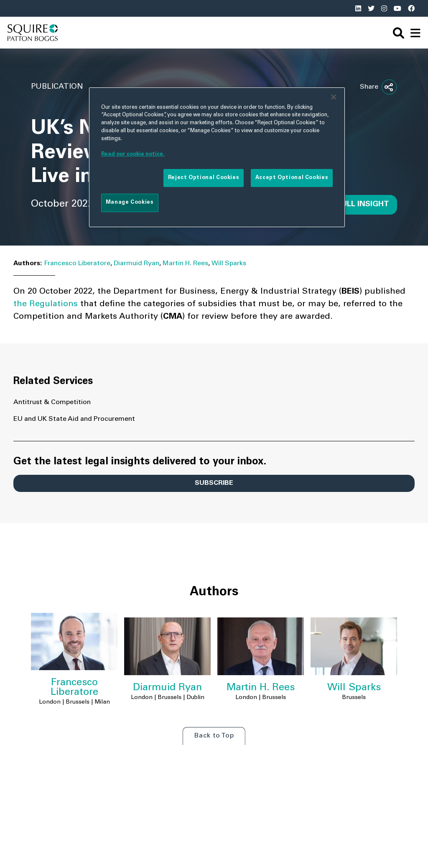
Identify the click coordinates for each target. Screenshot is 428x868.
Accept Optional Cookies (292, 178)
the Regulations (46, 305)
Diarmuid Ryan (136, 264)
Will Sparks (229, 264)
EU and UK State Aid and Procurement (74, 419)
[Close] (334, 97)
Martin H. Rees (185, 264)
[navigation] (415, 33)
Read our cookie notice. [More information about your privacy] (133, 154)
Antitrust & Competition (52, 402)
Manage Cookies (130, 202)
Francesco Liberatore (77, 264)
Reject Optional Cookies (204, 178)
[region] (217, 157)
